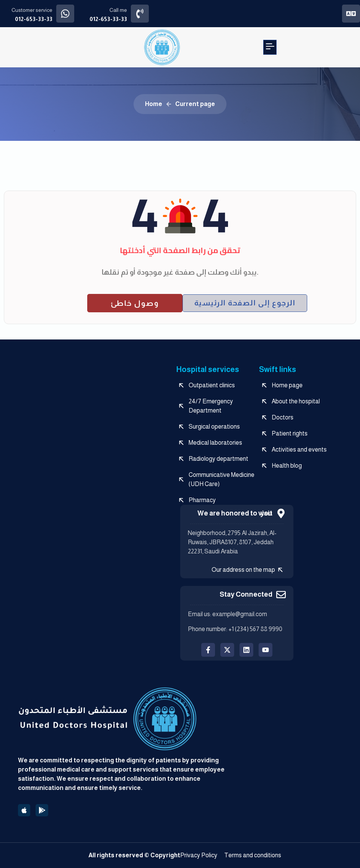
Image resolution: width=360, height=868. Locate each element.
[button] (270, 47)
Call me (118, 10)
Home (154, 104)
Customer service (32, 10)
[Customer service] (65, 14)
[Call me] (140, 14)
